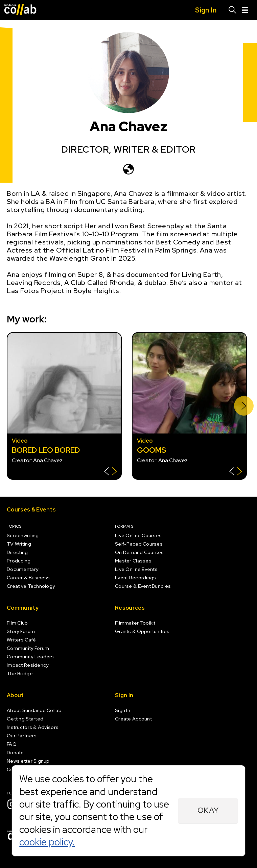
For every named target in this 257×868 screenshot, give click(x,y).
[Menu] (245, 10)
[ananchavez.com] (128, 169)
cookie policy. (47, 842)
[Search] (233, 10)
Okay (208, 810)
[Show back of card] (110, 472)
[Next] (244, 406)
